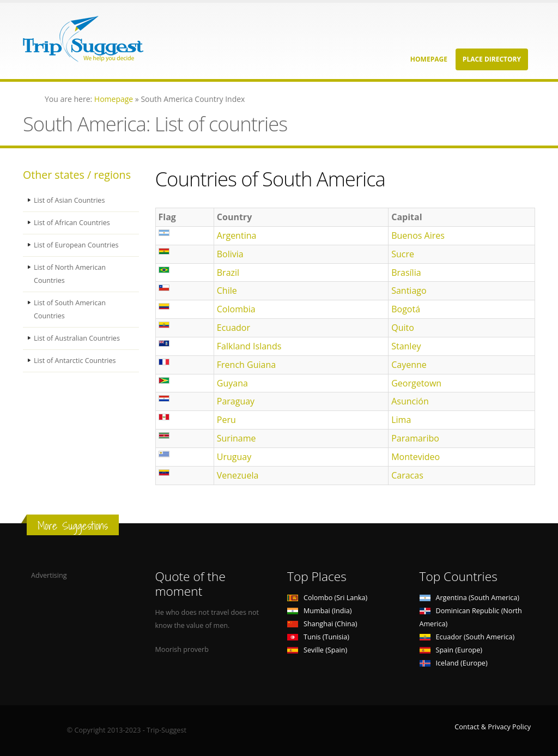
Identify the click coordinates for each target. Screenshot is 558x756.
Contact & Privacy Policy (493, 727)
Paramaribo (415, 438)
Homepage (429, 59)
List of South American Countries (70, 309)
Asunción (410, 401)
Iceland (454, 663)
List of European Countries (76, 245)
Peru (226, 420)
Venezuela (238, 475)
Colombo (327, 598)
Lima (401, 420)
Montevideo (416, 457)
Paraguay (236, 401)
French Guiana (246, 365)
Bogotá (406, 309)
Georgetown (416, 383)
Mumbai (319, 611)
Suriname (236, 438)
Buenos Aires (418, 235)
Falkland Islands (249, 346)
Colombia (236, 309)
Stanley (406, 346)
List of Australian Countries (77, 338)
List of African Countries (72, 223)
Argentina (237, 235)
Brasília (406, 273)
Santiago (409, 291)
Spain (451, 650)
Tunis (318, 637)
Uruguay (234, 457)
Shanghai (322, 624)
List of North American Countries (70, 274)
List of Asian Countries (69, 200)
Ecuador (233, 328)
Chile (227, 291)
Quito (403, 328)
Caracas (407, 475)
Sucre (403, 254)
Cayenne (409, 365)
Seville (317, 650)
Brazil (228, 273)
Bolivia (230, 254)
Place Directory (492, 59)
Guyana (232, 383)
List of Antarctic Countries (75, 361)
